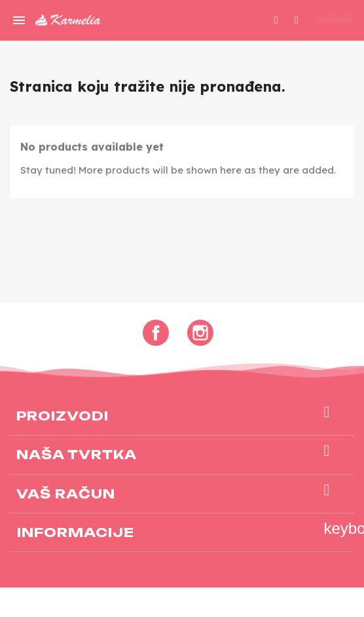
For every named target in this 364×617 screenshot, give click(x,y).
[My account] (297, 18)
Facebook (156, 333)
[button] (276, 20)
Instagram (200, 333)
